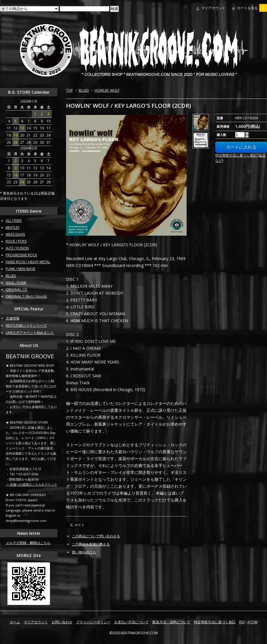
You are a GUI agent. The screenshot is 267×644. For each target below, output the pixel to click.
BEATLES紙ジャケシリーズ (26, 325)
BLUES (84, 90)
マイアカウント (213, 8)
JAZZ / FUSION (17, 248)
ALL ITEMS (14, 221)
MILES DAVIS (15, 234)
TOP (69, 90)
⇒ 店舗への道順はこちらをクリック (31, 484)
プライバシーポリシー (93, 622)
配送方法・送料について (171, 622)
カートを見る (252, 8)
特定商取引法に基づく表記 (215, 622)
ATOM (253, 622)
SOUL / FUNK (16, 283)
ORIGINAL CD (17, 290)
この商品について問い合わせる (96, 536)
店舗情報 (13, 318)
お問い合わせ (62, 622)
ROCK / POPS (16, 241)
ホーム (15, 622)
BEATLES (12, 227)
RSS (242, 622)
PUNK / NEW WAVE (21, 269)
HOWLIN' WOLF (107, 90)
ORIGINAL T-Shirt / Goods (26, 296)
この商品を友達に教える (91, 544)
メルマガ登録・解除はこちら (28, 543)
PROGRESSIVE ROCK (21, 255)
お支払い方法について (131, 622)
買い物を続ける (84, 552)
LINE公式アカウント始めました (30, 333)
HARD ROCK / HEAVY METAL (28, 262)
